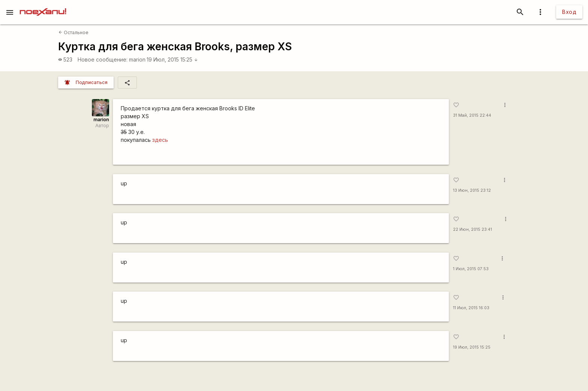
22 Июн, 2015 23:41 (472, 229)
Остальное (73, 32)
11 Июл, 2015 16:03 (471, 308)
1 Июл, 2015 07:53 (471, 269)
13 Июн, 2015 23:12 (472, 190)
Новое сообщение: (103, 59)
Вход (569, 12)
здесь (160, 140)
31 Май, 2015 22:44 (472, 115)
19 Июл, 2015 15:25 (172, 59)
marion (137, 59)
